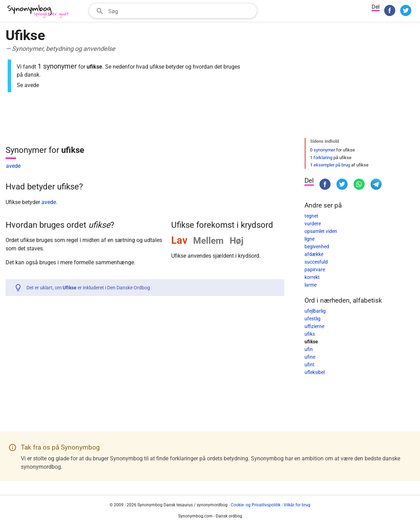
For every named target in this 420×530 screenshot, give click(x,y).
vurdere (313, 224)
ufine (310, 357)
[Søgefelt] (180, 11)
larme (311, 285)
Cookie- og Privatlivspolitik (256, 505)
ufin (309, 349)
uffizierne (314, 326)
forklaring (323, 158)
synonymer (324, 150)
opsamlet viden (321, 231)
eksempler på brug (332, 165)
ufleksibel (315, 372)
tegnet (311, 216)
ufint (310, 365)
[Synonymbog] (40, 12)
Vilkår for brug (297, 505)
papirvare (315, 270)
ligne (310, 239)
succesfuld (316, 262)
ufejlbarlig (315, 311)
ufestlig (312, 319)
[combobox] (173, 11)
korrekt (312, 277)
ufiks (310, 334)
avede (13, 166)
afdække (314, 254)
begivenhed (317, 247)
